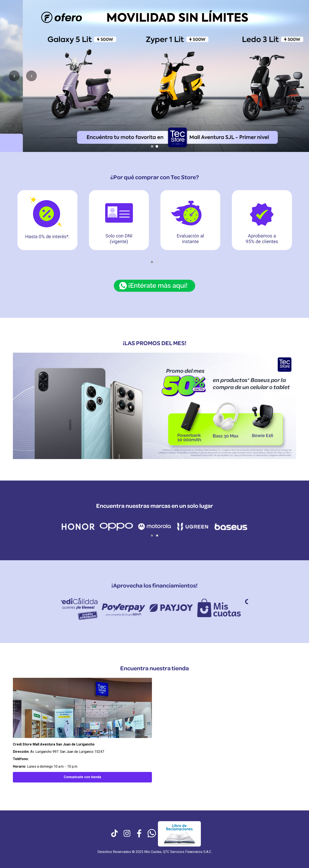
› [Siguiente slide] (300, 76)
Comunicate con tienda (82, 777)
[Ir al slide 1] (152, 146)
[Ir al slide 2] (157, 146)
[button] (152, 262)
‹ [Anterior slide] (9, 76)
